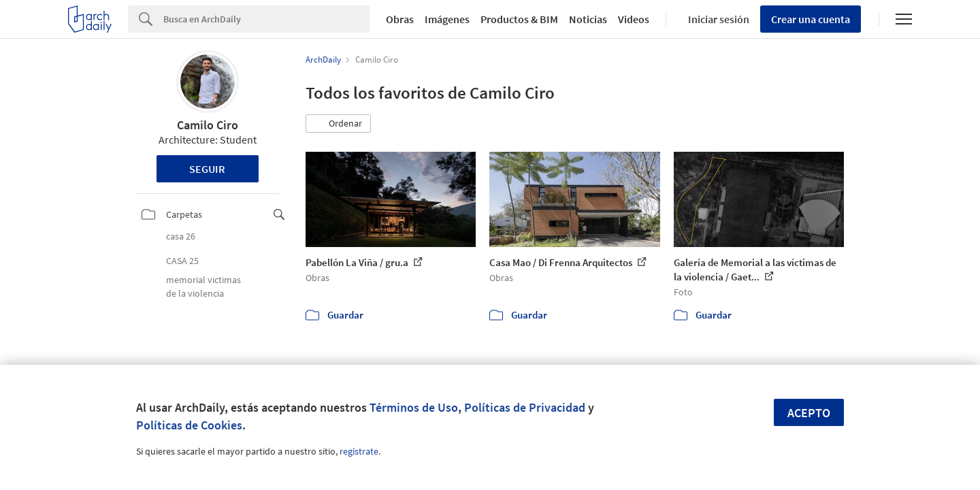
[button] (338, 124)
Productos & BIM (519, 19)
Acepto (809, 413)
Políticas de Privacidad (525, 407)
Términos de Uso (414, 407)
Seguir (207, 169)
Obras (400, 19)
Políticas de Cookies (189, 425)
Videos (634, 19)
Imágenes (447, 19)
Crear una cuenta (811, 19)
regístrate (359, 451)
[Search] (266, 19)
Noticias (588, 19)
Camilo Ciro (208, 125)
